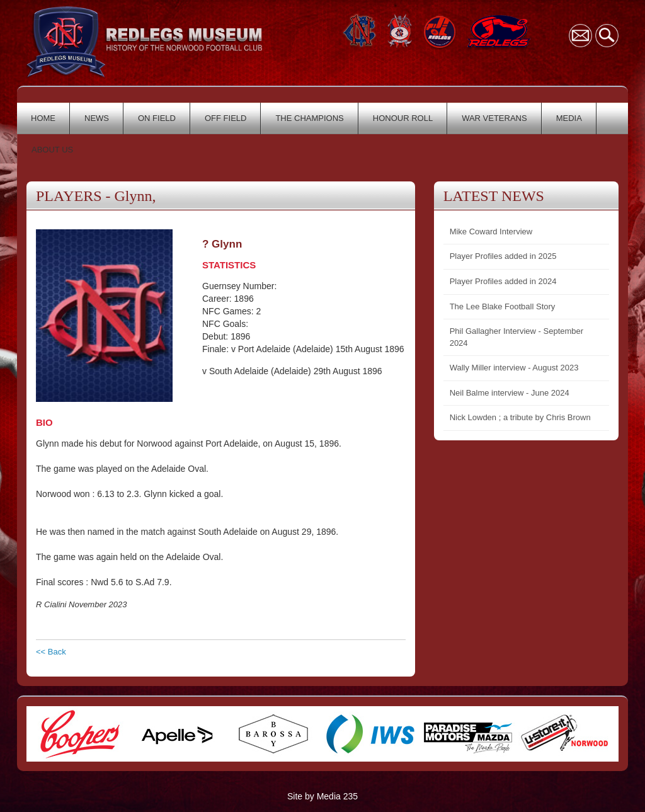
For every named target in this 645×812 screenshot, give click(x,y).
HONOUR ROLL (403, 118)
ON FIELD (157, 118)
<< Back (51, 652)
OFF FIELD (225, 118)
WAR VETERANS (494, 118)
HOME (43, 118)
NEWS (97, 118)
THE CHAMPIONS (309, 118)
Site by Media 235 (322, 796)
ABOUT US (52, 150)
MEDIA (569, 118)
